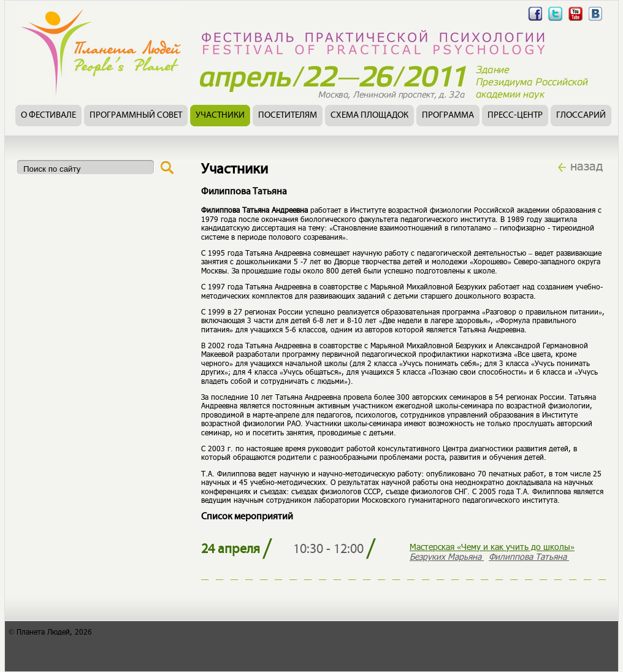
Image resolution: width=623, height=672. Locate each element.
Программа (448, 116)
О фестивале (48, 116)
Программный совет (136, 116)
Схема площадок (369, 116)
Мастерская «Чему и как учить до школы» (492, 547)
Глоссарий (581, 116)
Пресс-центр (515, 116)
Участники (220, 116)
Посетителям (288, 116)
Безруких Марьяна (447, 556)
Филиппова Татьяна (529, 556)
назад (587, 166)
